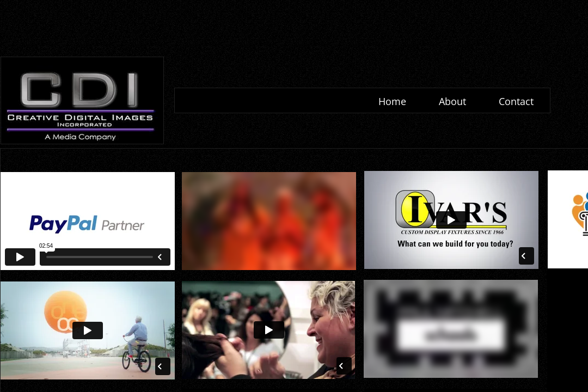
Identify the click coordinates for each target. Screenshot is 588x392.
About (452, 101)
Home (392, 101)
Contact (516, 101)
